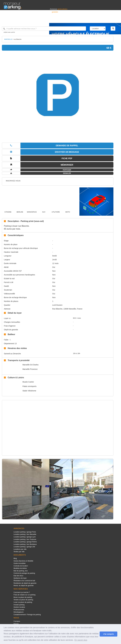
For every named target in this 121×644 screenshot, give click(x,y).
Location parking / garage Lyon (25, 537)
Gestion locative (19, 607)
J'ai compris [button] (108, 634)
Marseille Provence (30, 369)
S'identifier (86, 20)
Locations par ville (20, 549)
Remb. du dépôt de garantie (24, 586)
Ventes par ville (19, 552)
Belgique (108, 20)
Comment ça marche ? (22, 592)
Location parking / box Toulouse (25, 539)
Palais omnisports (30, 386)
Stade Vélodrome (29, 391)
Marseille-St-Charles (31, 365)
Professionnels (75, 20)
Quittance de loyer (20, 578)
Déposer (94, 20)
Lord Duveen (57, 305)
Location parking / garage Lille (24, 547)
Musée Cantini (28, 382)
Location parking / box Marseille (25, 534)
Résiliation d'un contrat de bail (24, 581)
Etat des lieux (18, 576)
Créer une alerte (9, 32)
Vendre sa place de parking (23, 600)
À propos (17, 621)
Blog (15, 558)
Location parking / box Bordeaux (25, 544)
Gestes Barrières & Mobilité (23, 561)
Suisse (115, 20)
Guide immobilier (20, 563)
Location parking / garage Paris (25, 532)
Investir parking (19, 605)
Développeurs (19, 612)
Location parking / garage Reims (25, 542)
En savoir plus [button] (81, 640)
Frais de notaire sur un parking (24, 595)
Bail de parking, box (21, 571)
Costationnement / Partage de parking (27, 615)
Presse (16, 624)
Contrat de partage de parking (24, 573)
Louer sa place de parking (23, 602)
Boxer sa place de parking (23, 597)
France (101, 20)
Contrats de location (21, 566)
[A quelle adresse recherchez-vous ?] (44, 29)
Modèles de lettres (20, 568)
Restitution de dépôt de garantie (25, 583)
